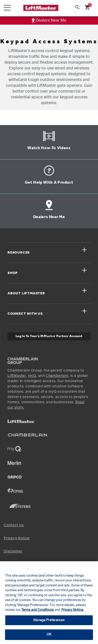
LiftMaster (17, 376)
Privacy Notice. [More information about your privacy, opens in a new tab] (72, 610)
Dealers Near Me (49, 20)
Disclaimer (13, 551)
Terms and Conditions (38, 610)
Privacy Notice (17, 538)
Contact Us (14, 525)
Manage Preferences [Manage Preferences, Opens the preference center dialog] (49, 620)
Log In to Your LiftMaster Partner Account (49, 336)
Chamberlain (57, 376)
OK (49, 635)
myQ (32, 376)
